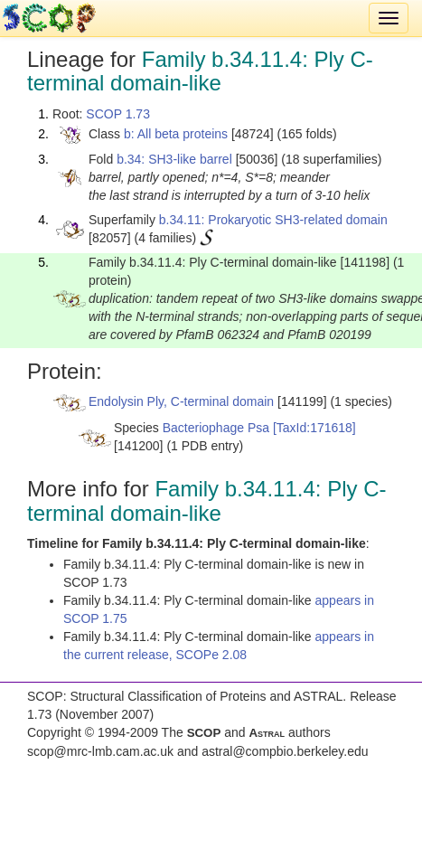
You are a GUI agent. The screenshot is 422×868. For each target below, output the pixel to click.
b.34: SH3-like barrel (174, 159)
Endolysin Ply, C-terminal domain (181, 401)
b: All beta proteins (176, 134)
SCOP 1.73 (118, 114)
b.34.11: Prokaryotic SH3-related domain (273, 220)
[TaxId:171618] (314, 428)
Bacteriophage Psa (216, 428)
